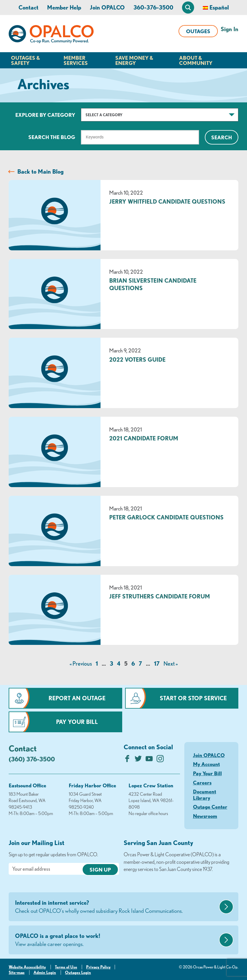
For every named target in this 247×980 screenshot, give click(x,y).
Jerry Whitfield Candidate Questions (167, 201)
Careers (202, 782)
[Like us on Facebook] (127, 760)
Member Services (76, 60)
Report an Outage (77, 698)
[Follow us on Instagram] (160, 760)
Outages (198, 31)
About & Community (196, 60)
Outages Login (78, 973)
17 (157, 663)
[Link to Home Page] (51, 35)
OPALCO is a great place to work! (116, 940)
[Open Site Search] (188, 7)
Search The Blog (52, 137)
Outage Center (210, 807)
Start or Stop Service (193, 698)
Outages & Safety (25, 60)
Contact (28, 7)
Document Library (205, 795)
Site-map (17, 973)
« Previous (81, 663)
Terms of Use (66, 967)
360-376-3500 (153, 7)
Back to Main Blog (40, 171)
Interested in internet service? (116, 907)
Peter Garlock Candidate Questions (166, 517)
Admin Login (45, 973)
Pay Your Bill (77, 722)
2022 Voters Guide (137, 359)
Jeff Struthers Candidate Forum (160, 596)
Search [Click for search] (222, 137)
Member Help (64, 7)
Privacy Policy (98, 967)
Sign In (230, 29)
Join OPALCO (107, 7)
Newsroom (205, 816)
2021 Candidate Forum (144, 438)
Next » (171, 663)
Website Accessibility (27, 967)
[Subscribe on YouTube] (149, 760)
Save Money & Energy (134, 60)
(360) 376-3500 (32, 759)
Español (219, 7)
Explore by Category (45, 115)
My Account (206, 764)
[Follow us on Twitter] (138, 760)
